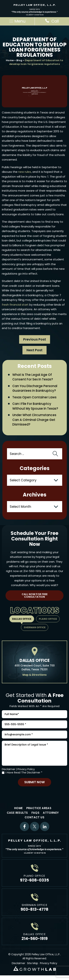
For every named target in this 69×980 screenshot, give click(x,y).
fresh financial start (15, 305)
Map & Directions (34, 675)
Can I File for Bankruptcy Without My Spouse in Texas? (35, 406)
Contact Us (34, 817)
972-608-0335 (34, 880)
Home (10, 60)
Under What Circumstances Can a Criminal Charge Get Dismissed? (34, 420)
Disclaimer (9, 769)
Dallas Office (22, 619)
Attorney (51, 813)
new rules (25, 172)
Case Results (17, 813)
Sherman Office (35, 627)
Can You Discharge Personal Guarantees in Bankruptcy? (35, 388)
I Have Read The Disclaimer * (24, 773)
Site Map (33, 963)
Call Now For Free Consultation (35, 596)
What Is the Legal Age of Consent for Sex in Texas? (33, 377)
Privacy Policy (26, 769)
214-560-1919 (32, 571)
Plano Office (48, 619)
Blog (19, 60)
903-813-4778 (34, 909)
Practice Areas (39, 808)
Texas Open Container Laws (34, 397)
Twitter (35, 826)
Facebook (24, 826)
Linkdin (45, 826)
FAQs (36, 813)
